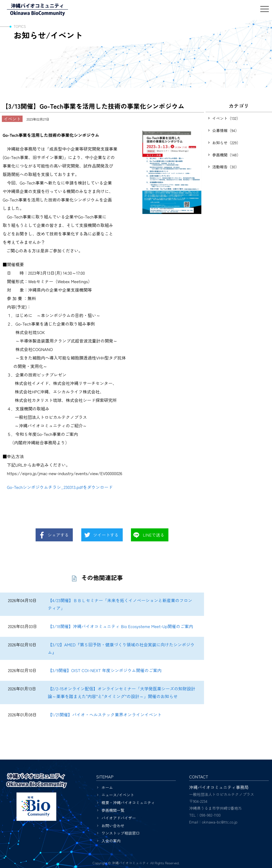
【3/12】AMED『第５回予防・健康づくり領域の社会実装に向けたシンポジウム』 (121, 648)
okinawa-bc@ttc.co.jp (220, 822)
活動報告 (226, 167)
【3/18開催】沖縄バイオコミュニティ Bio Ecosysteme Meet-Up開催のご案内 (120, 626)
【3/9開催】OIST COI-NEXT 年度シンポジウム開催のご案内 (105, 670)
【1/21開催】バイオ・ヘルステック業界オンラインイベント (105, 714)
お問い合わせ (113, 825)
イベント (226, 118)
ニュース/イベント (118, 795)
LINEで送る (154, 535)
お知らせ (226, 143)
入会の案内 (111, 841)
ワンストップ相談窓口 (121, 833)
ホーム (107, 787)
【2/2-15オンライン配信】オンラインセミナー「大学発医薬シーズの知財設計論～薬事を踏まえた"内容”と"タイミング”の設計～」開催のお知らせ (122, 692)
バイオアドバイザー (119, 818)
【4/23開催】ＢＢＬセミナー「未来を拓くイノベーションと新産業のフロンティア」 (120, 604)
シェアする (58, 535)
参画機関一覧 (113, 810)
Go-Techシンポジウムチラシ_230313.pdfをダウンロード (60, 487)
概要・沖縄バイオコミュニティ (128, 802)
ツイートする (106, 535)
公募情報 (226, 130)
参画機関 (226, 155)
